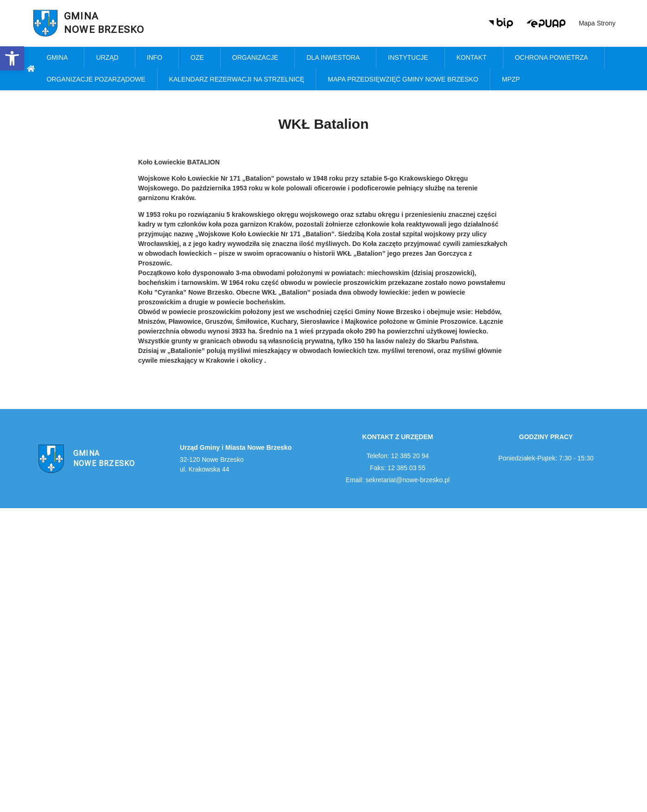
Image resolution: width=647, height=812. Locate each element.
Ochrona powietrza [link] (554, 58)
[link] (12, 58)
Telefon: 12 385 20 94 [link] (398, 456)
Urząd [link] (109, 58)
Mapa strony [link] (597, 23)
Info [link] (157, 58)
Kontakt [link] (474, 58)
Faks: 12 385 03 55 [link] (398, 468)
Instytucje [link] (410, 58)
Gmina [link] (59, 58)
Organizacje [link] (258, 58)
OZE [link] (200, 58)
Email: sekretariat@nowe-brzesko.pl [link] (398, 480)
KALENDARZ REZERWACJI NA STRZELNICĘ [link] (237, 79)
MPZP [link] (513, 80)
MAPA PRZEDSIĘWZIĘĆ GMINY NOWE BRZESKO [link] (403, 79)
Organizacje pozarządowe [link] (96, 79)
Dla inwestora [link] (335, 58)
